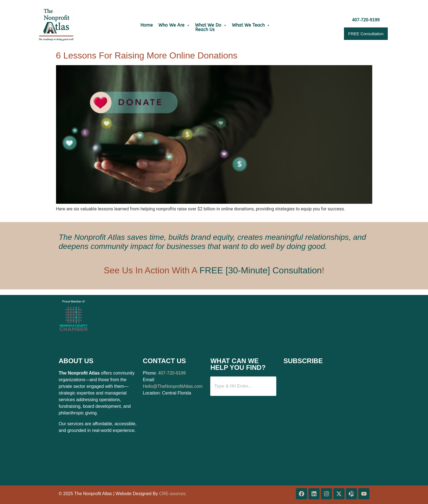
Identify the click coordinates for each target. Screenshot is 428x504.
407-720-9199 (172, 373)
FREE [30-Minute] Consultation (261, 270)
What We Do (211, 25)
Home (147, 25)
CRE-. (173, 494)
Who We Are (174, 25)
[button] (174, 25)
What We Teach (251, 25)
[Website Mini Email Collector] (325, 425)
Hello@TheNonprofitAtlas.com (173, 386)
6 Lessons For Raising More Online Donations (147, 55)
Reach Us (205, 30)
